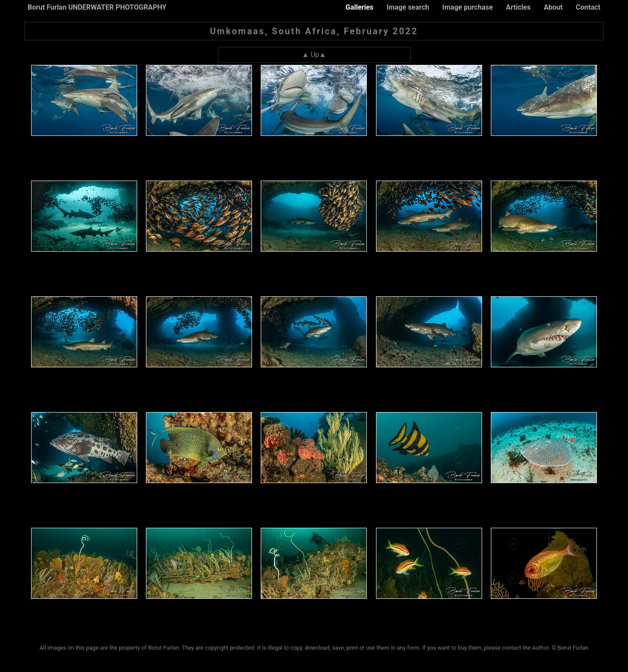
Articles (518, 7)
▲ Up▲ (314, 55)
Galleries (359, 7)
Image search (408, 7)
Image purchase (467, 7)
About (553, 7)
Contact (588, 7)
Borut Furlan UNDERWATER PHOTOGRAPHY (97, 7)
